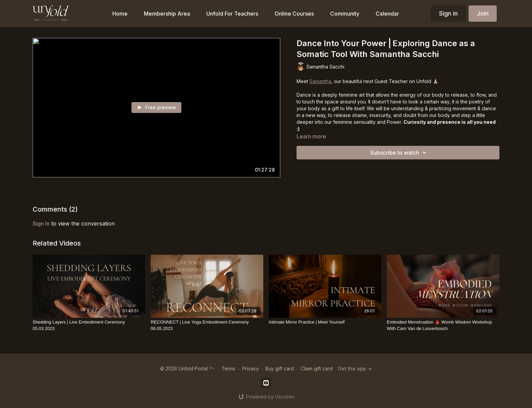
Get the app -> (355, 368)
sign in (41, 224)
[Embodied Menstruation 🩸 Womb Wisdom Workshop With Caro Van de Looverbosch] (443, 325)
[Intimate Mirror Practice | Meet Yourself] (325, 322)
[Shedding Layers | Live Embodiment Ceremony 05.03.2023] (89, 325)
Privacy (251, 368)
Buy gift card (280, 368)
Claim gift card (317, 368)
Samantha (320, 81)
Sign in (448, 13)
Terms (229, 368)
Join (483, 13)
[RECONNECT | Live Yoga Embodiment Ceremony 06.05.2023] (207, 325)
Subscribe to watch (399, 153)
